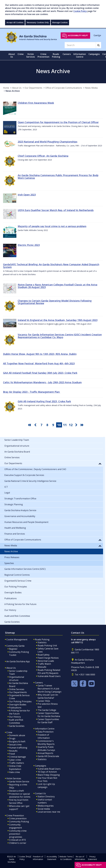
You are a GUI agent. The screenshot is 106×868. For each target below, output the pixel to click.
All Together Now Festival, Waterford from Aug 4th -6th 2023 (39, 363)
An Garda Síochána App (18, 661)
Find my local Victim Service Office (19, 801)
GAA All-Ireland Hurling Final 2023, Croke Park (44, 401)
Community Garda (15, 646)
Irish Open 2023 (27, 195)
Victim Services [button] (31, 55)
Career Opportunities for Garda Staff (48, 721)
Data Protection (46, 732)
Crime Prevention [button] (43, 55)
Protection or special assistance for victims (20, 795)
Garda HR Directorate (48, 756)
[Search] (80, 45)
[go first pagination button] (30, 425)
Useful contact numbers (45, 801)
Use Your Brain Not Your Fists (47, 779)
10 (59, 425)
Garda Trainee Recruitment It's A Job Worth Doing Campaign (49, 689)
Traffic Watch (44, 664)
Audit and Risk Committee (16, 721)
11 (65, 425)
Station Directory (46, 797)
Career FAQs (44, 701)
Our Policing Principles (20, 701)
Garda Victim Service (19, 782)
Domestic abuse (17, 735)
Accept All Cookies (15, 22)
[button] (100, 464)
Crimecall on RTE (17, 840)
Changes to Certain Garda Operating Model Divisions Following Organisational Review (55, 302)
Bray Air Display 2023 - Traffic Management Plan (32, 392)
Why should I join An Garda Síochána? (48, 696)
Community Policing (19, 822)
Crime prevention (18, 818)
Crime (9, 732)
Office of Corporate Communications (64, 88)
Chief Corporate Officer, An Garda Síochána (43, 156)
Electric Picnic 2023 (29, 245)
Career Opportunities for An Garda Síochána (49, 715)
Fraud (12, 754)
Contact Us (40, 793)
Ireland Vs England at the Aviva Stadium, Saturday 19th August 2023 (58, 320)
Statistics (42, 642)
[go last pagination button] (83, 425)
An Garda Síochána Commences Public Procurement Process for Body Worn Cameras (58, 177)
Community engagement (15, 826)
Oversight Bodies (18, 705)
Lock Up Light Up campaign (46, 786)
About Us (17, 88)
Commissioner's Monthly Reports (46, 742)
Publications (15, 708)
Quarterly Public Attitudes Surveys (46, 749)
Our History (15, 717)
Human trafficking (18, 748)
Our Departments (33, 88)
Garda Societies (17, 726)
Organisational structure (17, 679)
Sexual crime (15, 745)
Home (6, 88)
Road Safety (44, 655)
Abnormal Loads (46, 661)
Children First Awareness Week (36, 103)
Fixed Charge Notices (48, 658)
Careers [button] (67, 54)
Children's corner (18, 843)
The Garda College (47, 710)
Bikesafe (42, 667)
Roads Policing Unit (47, 646)
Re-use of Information (80, 858)
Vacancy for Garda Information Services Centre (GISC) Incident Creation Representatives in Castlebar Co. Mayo (60, 336)
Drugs (12, 738)
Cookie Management (17, 639)
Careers (39, 683)
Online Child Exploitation (15, 768)
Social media (44, 809)
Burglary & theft (17, 741)
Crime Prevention (15, 816)
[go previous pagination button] (36, 425)
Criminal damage (17, 757)
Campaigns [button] (94, 54)
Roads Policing (42, 639)
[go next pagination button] (77, 425)
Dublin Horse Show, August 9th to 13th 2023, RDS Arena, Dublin (40, 354)
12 (71, 425)
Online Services (17, 689)
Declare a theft (16, 791)
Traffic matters (17, 763)
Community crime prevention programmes (18, 834)
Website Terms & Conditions (66, 858)
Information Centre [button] (80, 55)
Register (13, 649)
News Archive (13, 91)
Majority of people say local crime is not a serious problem (52, 226)
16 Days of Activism (47, 772)
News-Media (91, 88)
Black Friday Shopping (49, 775)
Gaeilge (97, 35)
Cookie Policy (80, 11)
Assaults (13, 751)
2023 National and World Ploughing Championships (48, 142)
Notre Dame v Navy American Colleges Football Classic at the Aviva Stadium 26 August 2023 (58, 286)
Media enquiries (46, 806)
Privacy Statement (92, 858)
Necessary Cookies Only (38, 22)
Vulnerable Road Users (49, 676)
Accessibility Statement (52, 858)
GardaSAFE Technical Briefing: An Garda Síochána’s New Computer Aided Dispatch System (51, 266)
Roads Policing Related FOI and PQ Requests (49, 672)
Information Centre (45, 729)
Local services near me (49, 812)
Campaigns (41, 766)
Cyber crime (15, 760)
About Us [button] (12, 55)
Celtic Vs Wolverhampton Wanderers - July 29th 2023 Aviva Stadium (42, 382)
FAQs (28, 857)
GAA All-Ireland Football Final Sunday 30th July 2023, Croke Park (40, 373)
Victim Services (14, 778)
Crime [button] (21, 54)
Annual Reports (45, 753)
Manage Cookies (60, 22)
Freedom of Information (44, 736)
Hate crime (14, 772)
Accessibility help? (78, 35)
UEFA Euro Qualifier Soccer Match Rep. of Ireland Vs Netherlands (56, 210)
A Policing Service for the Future (20, 712)
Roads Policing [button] (56, 55)
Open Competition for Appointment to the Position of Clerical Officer (58, 122)
